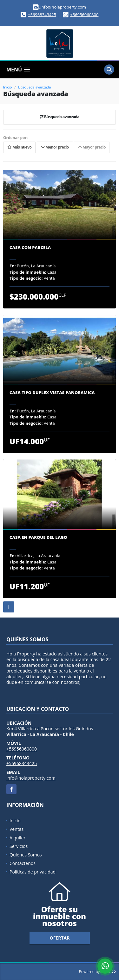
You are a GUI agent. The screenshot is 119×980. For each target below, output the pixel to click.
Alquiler (17, 838)
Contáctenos (23, 863)
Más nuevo (19, 147)
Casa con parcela (30, 248)
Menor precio (55, 147)
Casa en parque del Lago (38, 538)
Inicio (7, 87)
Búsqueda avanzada (34, 87)
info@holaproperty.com (31, 778)
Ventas (17, 829)
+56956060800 (84, 15)
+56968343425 (42, 15)
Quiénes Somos (26, 855)
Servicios (19, 846)
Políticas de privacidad (33, 872)
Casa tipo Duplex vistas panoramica (52, 393)
